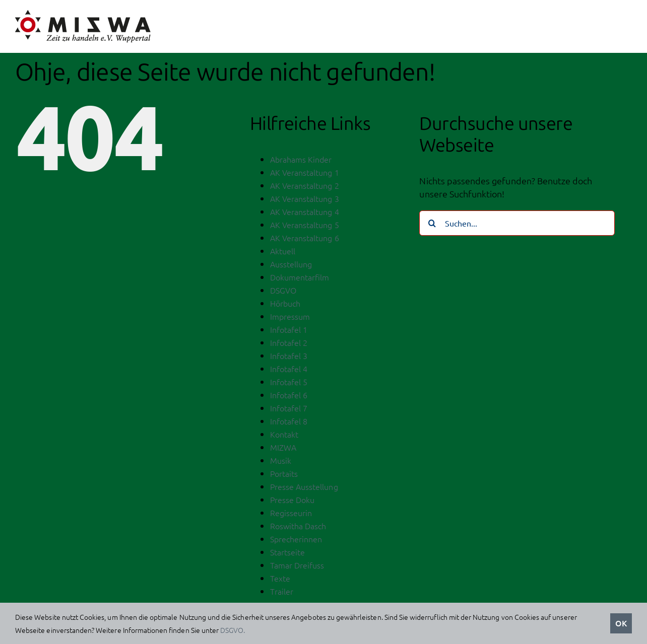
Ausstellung (291, 266)
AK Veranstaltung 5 (305, 227)
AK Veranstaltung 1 (305, 175)
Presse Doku (293, 502)
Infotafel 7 (289, 410)
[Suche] (432, 226)
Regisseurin (291, 515)
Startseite (288, 554)
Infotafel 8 (289, 423)
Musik (281, 463)
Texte (280, 581)
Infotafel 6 (289, 397)
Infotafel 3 (289, 358)
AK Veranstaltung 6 (305, 240)
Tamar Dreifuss (297, 567)
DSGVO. (233, 630)
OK (621, 623)
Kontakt (284, 437)
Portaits (284, 476)
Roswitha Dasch (298, 528)
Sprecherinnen (296, 541)
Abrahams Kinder (301, 162)
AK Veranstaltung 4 (305, 214)
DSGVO (283, 293)
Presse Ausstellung (304, 489)
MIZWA (283, 450)
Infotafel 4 (289, 371)
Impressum (290, 319)
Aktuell (283, 253)
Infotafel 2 (289, 345)
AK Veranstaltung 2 (305, 188)
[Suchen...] (517, 226)
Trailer (282, 594)
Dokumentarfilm (300, 279)
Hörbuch (285, 306)
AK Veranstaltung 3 (305, 201)
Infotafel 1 (289, 332)
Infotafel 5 (289, 384)
